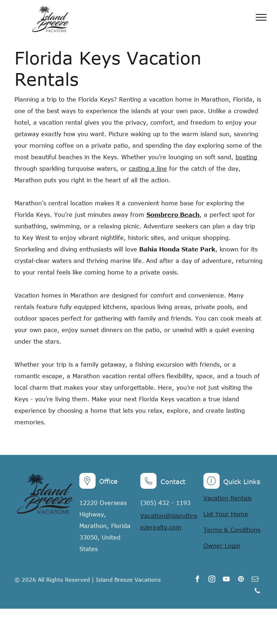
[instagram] (212, 580)
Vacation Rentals (228, 498)
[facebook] (198, 580)
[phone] (258, 592)
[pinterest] (241, 580)
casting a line (148, 169)
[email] (255, 580)
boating (246, 157)
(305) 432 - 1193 (165, 503)
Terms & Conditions (232, 530)
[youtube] (227, 580)
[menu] (261, 17)
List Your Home (226, 514)
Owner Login (222, 546)
